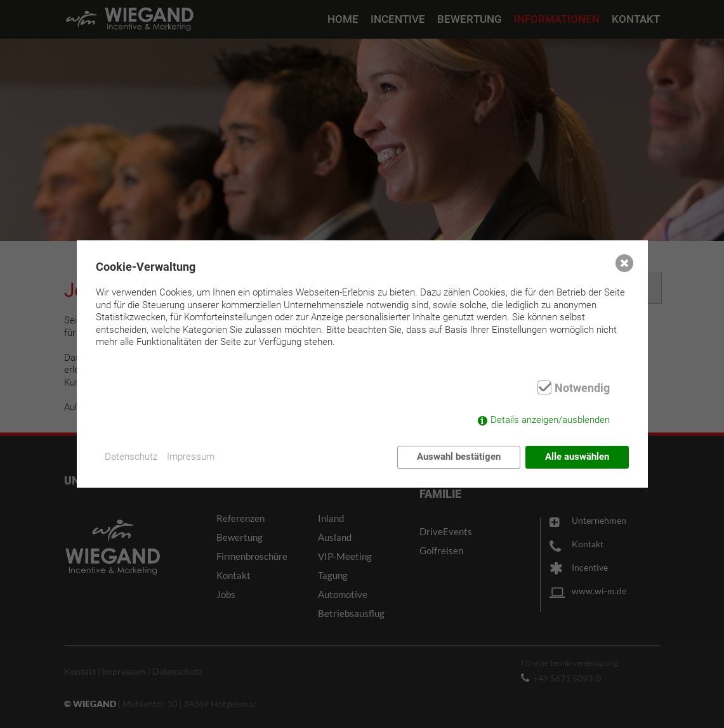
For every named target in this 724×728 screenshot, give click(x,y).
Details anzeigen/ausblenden (550, 420)
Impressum (191, 457)
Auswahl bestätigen (459, 457)
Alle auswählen (577, 457)
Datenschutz (132, 457)
